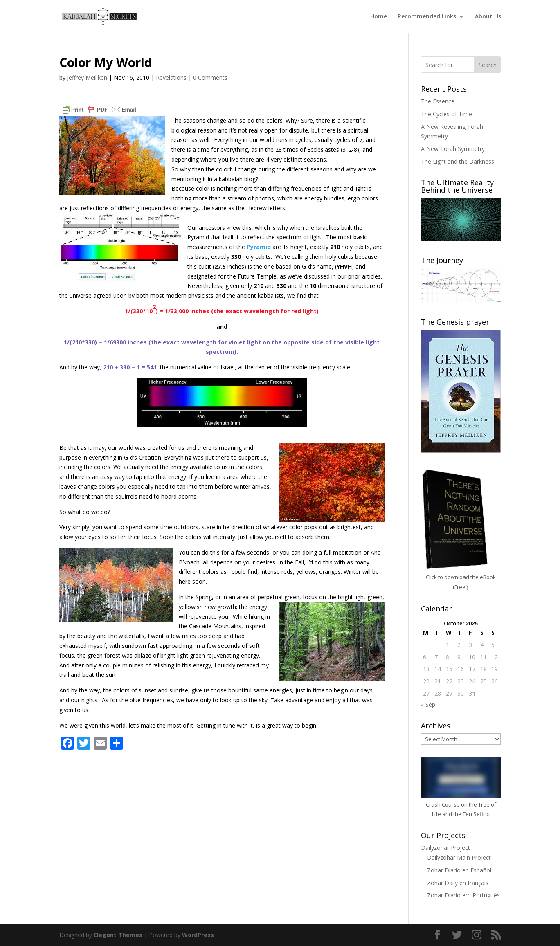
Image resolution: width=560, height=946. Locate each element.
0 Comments (210, 78)
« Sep (428, 704)
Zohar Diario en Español (459, 870)
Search (488, 65)
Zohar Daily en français (458, 883)
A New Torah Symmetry (453, 149)
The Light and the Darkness (458, 161)
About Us (488, 17)
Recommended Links (427, 17)
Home (379, 17)
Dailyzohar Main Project (459, 857)
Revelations (171, 78)
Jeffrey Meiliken (87, 78)
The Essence (438, 101)
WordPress (198, 935)
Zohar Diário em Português (463, 895)
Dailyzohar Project (445, 848)
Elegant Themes (118, 935)
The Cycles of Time (446, 114)
